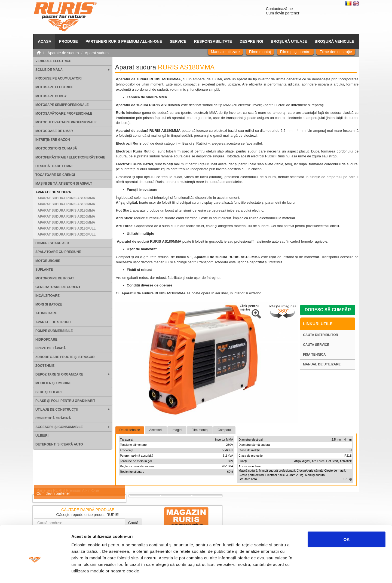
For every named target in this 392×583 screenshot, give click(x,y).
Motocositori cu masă (56, 148)
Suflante (44, 270)
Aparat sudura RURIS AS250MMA (66, 222)
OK (347, 512)
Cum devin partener (283, 13)
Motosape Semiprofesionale (62, 105)
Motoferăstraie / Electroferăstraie (70, 157)
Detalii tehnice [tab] (130, 430)
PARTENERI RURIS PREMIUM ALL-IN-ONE (124, 41)
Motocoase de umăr (54, 131)
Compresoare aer (52, 243)
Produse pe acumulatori (59, 78)
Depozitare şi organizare (59, 374)
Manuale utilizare (225, 52)
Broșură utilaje (289, 41)
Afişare (272, 572)
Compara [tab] (224, 430)
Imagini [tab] (177, 430)
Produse (68, 41)
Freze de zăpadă (51, 348)
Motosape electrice (54, 87)
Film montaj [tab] (200, 430)
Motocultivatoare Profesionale (66, 122)
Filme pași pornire (295, 52)
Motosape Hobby (51, 96)
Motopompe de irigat (55, 278)
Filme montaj (260, 52)
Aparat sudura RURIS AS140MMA (66, 198)
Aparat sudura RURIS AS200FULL (67, 234)
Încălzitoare (48, 296)
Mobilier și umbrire (53, 383)
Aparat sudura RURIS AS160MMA (66, 204)
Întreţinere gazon (53, 140)
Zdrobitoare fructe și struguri (65, 357)
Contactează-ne (279, 9)
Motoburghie (48, 261)
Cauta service (316, 345)
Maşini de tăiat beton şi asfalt (64, 184)
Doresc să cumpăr (328, 310)
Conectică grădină (53, 418)
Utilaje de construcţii (56, 410)
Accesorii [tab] (156, 430)
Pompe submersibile (54, 331)
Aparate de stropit (53, 322)
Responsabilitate (213, 41)
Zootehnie (45, 366)
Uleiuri (42, 436)
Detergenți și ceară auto (59, 444)
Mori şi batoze (49, 304)
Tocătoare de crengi (55, 175)
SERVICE (178, 41)
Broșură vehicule (334, 41)
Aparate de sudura (53, 192)
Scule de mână (49, 70)
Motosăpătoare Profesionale (64, 114)
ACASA (45, 41)
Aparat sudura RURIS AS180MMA (66, 210)
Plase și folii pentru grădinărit (65, 401)
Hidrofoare (46, 340)
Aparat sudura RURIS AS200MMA (66, 216)
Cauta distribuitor (321, 335)
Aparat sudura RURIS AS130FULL (67, 228)
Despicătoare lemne (54, 166)
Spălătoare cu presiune (58, 252)
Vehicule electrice (53, 61)
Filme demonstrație (336, 52)
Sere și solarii (49, 392)
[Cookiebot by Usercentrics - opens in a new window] (35, 572)
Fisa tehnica (314, 355)
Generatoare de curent (58, 287)
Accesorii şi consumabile (59, 427)
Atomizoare (46, 313)
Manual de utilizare (322, 364)
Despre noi (251, 41)
